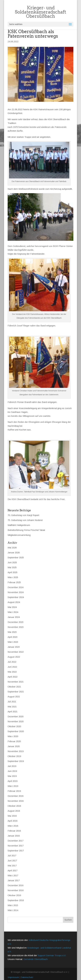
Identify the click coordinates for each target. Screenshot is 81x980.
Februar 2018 (14, 831)
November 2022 (16, 652)
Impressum (13, 977)
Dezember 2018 (15, 796)
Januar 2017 (14, 880)
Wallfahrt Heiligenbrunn (19, 525)
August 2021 (14, 697)
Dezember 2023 (15, 622)
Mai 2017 (12, 865)
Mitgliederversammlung (19, 535)
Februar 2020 (14, 741)
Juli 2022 (12, 662)
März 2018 (13, 826)
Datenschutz (27, 977)
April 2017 (13, 870)
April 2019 (13, 781)
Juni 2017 (12, 861)
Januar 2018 (14, 836)
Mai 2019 (12, 776)
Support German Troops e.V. (52, 955)
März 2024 (13, 612)
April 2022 (13, 677)
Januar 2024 (14, 617)
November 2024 (16, 592)
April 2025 (13, 572)
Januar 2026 (14, 552)
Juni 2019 (12, 771)
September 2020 (16, 731)
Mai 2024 (12, 607)
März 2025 (13, 577)
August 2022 (14, 657)
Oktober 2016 (14, 895)
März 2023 (13, 642)
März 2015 (13, 905)
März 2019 (13, 786)
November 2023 (16, 627)
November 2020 (16, 721)
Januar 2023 (14, 647)
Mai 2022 (12, 672)
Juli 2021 (12, 702)
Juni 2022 (12, 667)
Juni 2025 (12, 562)
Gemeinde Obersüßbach (36, 959)
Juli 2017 (12, 856)
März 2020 (13, 736)
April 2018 (13, 821)
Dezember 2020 (15, 716)
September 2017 (16, 851)
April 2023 (13, 637)
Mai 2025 (12, 567)
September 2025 (16, 557)
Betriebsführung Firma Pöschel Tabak (26, 530)
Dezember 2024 (15, 587)
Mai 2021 (12, 707)
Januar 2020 (14, 746)
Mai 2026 (12, 548)
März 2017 (13, 875)
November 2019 (16, 751)
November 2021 (16, 682)
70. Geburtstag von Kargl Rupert (23, 515)
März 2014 (13, 910)
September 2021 (16, 692)
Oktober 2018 (14, 806)
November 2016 (16, 890)
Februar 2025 (14, 582)
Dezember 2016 (15, 885)
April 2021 (13, 711)
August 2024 (14, 602)
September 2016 (16, 900)
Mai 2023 (12, 632)
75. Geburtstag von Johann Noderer (25, 520)
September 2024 (16, 597)
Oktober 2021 (14, 687)
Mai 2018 (12, 816)
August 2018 (14, 811)
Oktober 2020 (14, 726)
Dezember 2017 (15, 841)
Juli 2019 (12, 766)
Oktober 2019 (14, 756)
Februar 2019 (14, 791)
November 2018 (16, 801)
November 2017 (16, 846)
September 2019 (16, 761)
